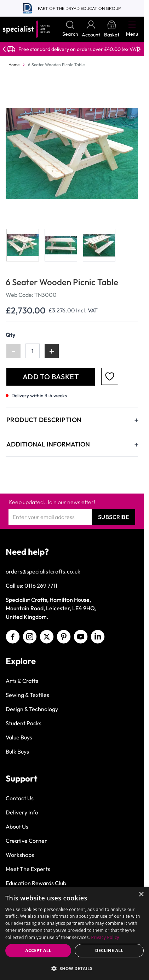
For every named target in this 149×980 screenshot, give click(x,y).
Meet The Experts (28, 869)
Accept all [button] (38, 950)
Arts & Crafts (22, 681)
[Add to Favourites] (110, 376)
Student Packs (24, 723)
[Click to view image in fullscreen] (73, 154)
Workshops (20, 855)
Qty (11, 335)
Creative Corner (26, 841)
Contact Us (20, 798)
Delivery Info (22, 812)
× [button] (141, 895)
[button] (74, 968)
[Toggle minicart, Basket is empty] (111, 29)
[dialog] (74, 933)
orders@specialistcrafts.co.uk (43, 571)
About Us (17, 826)
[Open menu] (132, 25)
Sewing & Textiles (27, 695)
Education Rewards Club (36, 883)
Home (14, 65)
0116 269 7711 (41, 586)
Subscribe (114, 517)
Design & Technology (32, 709)
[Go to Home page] (26, 29)
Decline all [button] (109, 950)
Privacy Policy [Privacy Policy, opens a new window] (105, 937)
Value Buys (19, 737)
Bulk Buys (17, 751)
